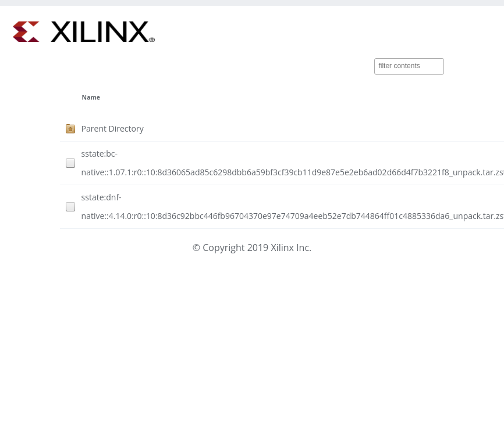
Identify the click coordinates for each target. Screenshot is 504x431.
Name (91, 97)
